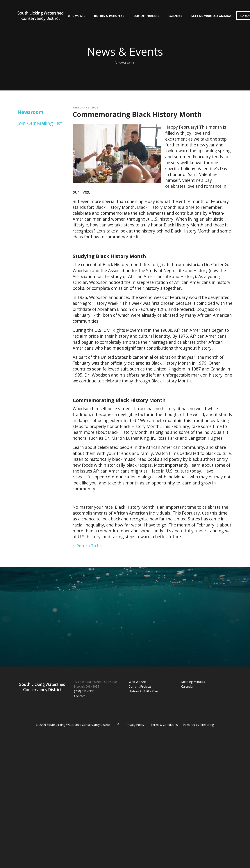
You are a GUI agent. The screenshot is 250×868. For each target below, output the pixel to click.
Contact (79, 696)
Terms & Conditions (164, 725)
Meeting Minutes (193, 682)
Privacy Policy (135, 725)
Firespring (207, 725)
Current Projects (146, 16)
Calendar (175, 16)
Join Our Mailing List (40, 123)
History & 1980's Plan (109, 16)
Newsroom (30, 112)
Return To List (90, 546)
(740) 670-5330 (84, 691)
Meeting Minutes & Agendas (211, 16)
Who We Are (76, 16)
